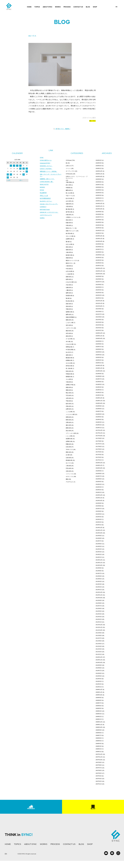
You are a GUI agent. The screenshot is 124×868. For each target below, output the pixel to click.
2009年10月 (99, 695)
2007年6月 (99, 770)
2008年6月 (99, 738)
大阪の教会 (69, 182)
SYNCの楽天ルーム (46, 160)
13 (27, 169)
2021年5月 (99, 320)
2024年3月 (99, 228)
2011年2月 (99, 652)
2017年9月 (99, 438)
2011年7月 (99, 638)
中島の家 (68, 225)
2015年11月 (99, 498)
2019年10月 (99, 371)
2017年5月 (99, 449)
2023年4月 (99, 258)
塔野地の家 (69, 347)
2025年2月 (99, 198)
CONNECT (43, 208)
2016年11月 (99, 465)
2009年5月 (99, 708)
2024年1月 (99, 233)
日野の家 (68, 422)
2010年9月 (99, 665)
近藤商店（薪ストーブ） (47, 179)
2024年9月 (99, 212)
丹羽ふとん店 (44, 196)
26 (24, 174)
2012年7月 (99, 606)
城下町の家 (69, 212)
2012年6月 (99, 608)
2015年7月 (99, 509)
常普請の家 (69, 374)
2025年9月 (99, 179)
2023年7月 (99, 249)
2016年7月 (99, 476)
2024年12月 (99, 203)
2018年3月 (99, 422)
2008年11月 (99, 725)
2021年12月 (99, 301)
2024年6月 (99, 220)
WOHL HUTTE (44, 185)
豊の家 (68, 242)
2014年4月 (99, 549)
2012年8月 (99, 603)
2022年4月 (99, 290)
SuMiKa (42, 219)
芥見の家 (68, 468)
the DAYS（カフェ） (46, 202)
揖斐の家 (68, 387)
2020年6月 (99, 349)
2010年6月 (99, 673)
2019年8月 (99, 376)
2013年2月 (99, 587)
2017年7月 (99, 444)
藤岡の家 (68, 190)
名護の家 (68, 204)
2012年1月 (99, 622)
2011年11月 (99, 627)
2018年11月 (99, 401)
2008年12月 (99, 722)
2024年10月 (99, 209)
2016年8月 (99, 474)
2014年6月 (99, 544)
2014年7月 (99, 541)
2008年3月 (99, 746)
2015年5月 (99, 514)
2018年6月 (99, 414)
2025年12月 (99, 171)
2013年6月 (99, 576)
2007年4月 (99, 776)
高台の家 (68, 431)
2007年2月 (99, 781)
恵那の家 (68, 277)
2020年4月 (99, 355)
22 (11, 174)
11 (20, 169)
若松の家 (68, 247)
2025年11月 (99, 174)
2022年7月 (99, 282)
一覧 (56, 129)
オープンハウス (70, 171)
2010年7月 (99, 671)
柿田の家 (68, 420)
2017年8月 (99, 441)
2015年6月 (99, 511)
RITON (42, 191)
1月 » (21, 180)
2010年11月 (99, 660)
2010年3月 (99, 681)
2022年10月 (99, 274)
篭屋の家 (68, 250)
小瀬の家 (68, 266)
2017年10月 (99, 436)
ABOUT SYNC (47, 7)
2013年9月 (99, 568)
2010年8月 (99, 668)
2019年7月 (99, 379)
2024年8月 (99, 214)
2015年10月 (99, 501)
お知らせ (68, 166)
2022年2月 (99, 295)
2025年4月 (99, 193)
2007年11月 (99, 757)
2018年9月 (99, 406)
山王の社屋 (69, 271)
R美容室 (68, 188)
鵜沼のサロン (70, 263)
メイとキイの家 (70, 414)
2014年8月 (99, 538)
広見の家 (68, 447)
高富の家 (68, 304)
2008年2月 (99, 749)
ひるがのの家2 (70, 282)
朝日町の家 (69, 255)
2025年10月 (99, 176)
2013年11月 (99, 563)
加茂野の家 (69, 439)
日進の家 (68, 215)
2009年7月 (99, 703)
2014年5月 (99, 546)
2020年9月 (99, 341)
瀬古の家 (68, 425)
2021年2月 (99, 328)
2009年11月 (99, 692)
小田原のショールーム (72, 217)
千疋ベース (69, 196)
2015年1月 (99, 525)
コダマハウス (70, 328)
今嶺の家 (68, 382)
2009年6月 (99, 706)
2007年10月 (99, 760)
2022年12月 (99, 268)
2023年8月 (99, 247)
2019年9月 (99, 374)
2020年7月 (99, 347)
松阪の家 (68, 223)
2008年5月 (99, 741)
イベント (68, 168)
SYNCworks (69, 174)
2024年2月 (99, 231)
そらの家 (68, 379)
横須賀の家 (69, 358)
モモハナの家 (70, 236)
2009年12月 (99, 690)
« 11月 (9, 180)
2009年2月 (99, 717)
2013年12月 (99, 560)
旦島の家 (68, 406)
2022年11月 (99, 271)
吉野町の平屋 (70, 385)
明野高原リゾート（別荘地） (49, 172)
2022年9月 (99, 276)
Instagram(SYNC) (45, 163)
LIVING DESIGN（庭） (47, 182)
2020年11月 (99, 336)
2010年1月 (99, 687)
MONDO (42, 188)
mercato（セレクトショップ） (49, 205)
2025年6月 (99, 187)
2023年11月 (99, 239)
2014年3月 (99, 552)
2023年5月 (99, 255)
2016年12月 (99, 463)
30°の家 (68, 342)
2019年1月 (99, 395)
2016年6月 (99, 479)
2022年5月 (99, 287)
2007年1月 (99, 784)
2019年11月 (99, 368)
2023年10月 (99, 241)
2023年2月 (99, 263)
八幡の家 (68, 290)
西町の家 (68, 452)
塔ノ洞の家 (69, 368)
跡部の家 (68, 428)
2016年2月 (99, 490)
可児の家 (68, 395)
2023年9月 (99, 244)
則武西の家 (69, 296)
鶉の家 (68, 298)
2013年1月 (99, 590)
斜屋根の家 (69, 360)
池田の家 (68, 355)
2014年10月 (99, 533)
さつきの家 (69, 339)
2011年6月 (99, 641)
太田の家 (68, 398)
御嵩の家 (68, 320)
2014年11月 (99, 530)
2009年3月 (99, 714)
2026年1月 (99, 168)
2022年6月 (99, 285)
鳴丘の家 (68, 393)
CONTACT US (78, 7)
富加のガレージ (70, 228)
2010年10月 (99, 662)
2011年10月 (99, 630)
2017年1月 (99, 460)
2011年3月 (99, 649)
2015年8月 (99, 506)
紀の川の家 (69, 198)
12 (24, 169)
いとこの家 (69, 436)
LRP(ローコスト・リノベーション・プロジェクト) (77, 177)
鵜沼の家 (68, 331)
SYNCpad (69, 160)
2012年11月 (99, 595)
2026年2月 (99, 166)
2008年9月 (99, 730)
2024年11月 (99, 206)
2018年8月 (99, 409)
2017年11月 (99, 433)
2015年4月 (99, 517)
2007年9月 (99, 762)
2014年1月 (99, 557)
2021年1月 (99, 330)
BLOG (88, 7)
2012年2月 (99, 619)
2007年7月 (99, 768)
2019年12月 (99, 365)
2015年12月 (99, 495)
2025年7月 (99, 185)
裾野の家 (68, 315)
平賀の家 (68, 401)
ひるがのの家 (70, 344)
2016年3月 (99, 487)
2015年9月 (99, 503)
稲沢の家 (68, 404)
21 (8, 174)
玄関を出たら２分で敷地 (43, 90)
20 (27, 171)
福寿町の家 (69, 312)
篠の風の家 (69, 209)
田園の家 (68, 444)
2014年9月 (99, 536)
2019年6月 (99, 382)
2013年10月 (99, 565)
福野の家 (68, 293)
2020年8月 (99, 344)
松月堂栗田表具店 (45, 199)
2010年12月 (99, 657)
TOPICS (37, 7)
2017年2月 (99, 457)
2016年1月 (99, 492)
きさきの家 (69, 363)
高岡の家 (68, 417)
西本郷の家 (69, 460)
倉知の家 (68, 336)
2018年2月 (99, 425)
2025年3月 (99, 195)
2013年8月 (99, 571)
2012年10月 (99, 598)
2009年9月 (99, 698)
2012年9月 (99, 600)
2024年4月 (99, 225)
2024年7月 (99, 217)
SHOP (95, 7)
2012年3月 (99, 617)
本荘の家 (68, 333)
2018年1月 (99, 428)
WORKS (58, 7)
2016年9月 (99, 471)
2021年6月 (99, 317)
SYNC (42, 157)
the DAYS (68, 352)
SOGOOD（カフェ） (46, 166)
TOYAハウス (69, 449)
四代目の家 (69, 366)
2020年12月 (99, 333)
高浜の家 (68, 220)
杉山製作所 (43, 193)
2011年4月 (99, 646)
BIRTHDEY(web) (45, 210)
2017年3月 (99, 455)
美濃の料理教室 (70, 317)
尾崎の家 (68, 390)
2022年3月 (99, 293)
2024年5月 (99, 222)
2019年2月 (99, 392)
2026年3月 (99, 163)
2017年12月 (99, 430)
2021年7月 (99, 314)
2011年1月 (99, 654)
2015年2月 (99, 522)
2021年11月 (99, 303)
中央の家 (68, 269)
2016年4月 (99, 484)
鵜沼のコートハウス (71, 260)
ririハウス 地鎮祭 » (64, 129)
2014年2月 (99, 554)
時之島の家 (69, 301)
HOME (29, 7)
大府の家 (68, 206)
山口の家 (68, 201)
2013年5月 (99, 579)
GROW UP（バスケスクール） (49, 213)
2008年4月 (99, 744)
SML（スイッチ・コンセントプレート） (51, 175)
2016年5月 (99, 482)
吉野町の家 (69, 441)
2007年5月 (99, 773)
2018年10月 (99, 403)
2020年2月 (99, 360)
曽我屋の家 (69, 377)
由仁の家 (68, 185)
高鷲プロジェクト (71, 231)
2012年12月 (99, 592)
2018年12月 (99, 398)
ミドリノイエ (70, 474)
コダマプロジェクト (46, 216)
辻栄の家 (68, 458)
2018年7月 (99, 411)
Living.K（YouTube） (46, 169)
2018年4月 (99, 419)
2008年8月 (99, 733)
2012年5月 (99, 611)
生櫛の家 (68, 287)
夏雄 (67, 479)
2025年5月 (99, 190)
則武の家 (68, 371)
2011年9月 (99, 633)
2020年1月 (99, 363)
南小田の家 (69, 233)
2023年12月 (99, 236)
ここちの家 (69, 412)
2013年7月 (99, 573)
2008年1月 (99, 752)
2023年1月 (99, 266)
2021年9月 (99, 309)
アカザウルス (70, 482)
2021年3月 (99, 325)
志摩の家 (68, 409)
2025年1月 (99, 201)
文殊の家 (68, 471)
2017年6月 (99, 446)
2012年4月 (99, 614)
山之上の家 (69, 244)
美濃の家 (68, 258)
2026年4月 (99, 160)
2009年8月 (99, 700)
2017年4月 (99, 452)
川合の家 (68, 285)
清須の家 (68, 306)
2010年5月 (99, 676)
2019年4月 (99, 387)
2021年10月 (99, 306)
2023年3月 (99, 260)
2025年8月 (99, 182)
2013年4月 (99, 581)
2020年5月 (99, 352)
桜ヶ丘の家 (69, 193)
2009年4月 (99, 711)
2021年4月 (99, 322)
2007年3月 (99, 779)
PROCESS (67, 7)
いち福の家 (69, 274)
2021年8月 (99, 312)
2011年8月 (99, 635)
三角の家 (68, 466)
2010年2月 (99, 684)
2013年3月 (99, 584)
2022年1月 (99, 298)
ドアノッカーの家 (71, 433)
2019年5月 (99, 384)
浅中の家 (68, 325)
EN (116, 7)
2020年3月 (99, 357)
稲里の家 (68, 279)
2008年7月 (99, 735)
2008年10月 (99, 727)
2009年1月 (99, 719)
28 (8, 177)
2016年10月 (99, 468)
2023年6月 (99, 252)
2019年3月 (99, 390)
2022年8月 (99, 279)
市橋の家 (68, 309)
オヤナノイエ (85, 103)
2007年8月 (99, 765)
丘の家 (68, 455)
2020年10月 (99, 338)
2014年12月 (99, 528)
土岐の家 (68, 252)
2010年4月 (99, 679)
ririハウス (92, 121)
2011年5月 (99, 644)
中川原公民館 (70, 350)
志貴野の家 (69, 239)
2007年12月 (99, 754)
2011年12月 (99, 625)
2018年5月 (99, 417)
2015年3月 (99, 519)
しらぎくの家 (70, 323)
